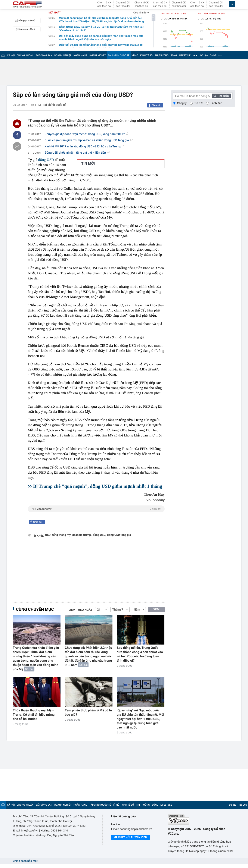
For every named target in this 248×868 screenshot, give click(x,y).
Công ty (182, 103)
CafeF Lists (216, 55)
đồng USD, (99, 535)
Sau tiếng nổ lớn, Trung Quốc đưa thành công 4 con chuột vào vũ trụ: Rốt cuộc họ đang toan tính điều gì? (140, 654)
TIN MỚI (88, 164)
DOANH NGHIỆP (63, 55)
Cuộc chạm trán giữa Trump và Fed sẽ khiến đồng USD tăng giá (89, 140)
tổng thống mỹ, (62, 535)
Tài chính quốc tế (54, 105)
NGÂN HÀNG (80, 55)
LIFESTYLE (185, 55)
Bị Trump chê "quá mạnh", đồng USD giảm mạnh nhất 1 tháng (98, 486)
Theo (96, 509)
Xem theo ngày (81, 610)
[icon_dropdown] (232, 4)
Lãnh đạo (216, 103)
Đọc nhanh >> (141, 13)
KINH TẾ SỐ (146, 55)
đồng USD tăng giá (119, 535)
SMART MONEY (98, 55)
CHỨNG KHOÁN (25, 55)
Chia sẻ (156, 105)
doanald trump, (82, 535)
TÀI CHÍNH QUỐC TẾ (119, 55)
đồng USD (46, 160)
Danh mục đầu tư (25, 29)
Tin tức (199, 103)
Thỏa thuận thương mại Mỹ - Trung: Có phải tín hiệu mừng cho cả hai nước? (34, 715)
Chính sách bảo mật (25, 861)
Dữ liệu (204, 55)
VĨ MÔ (135, 55)
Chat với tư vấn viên (131, 837)
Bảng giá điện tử (25, 21)
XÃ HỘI (11, 55)
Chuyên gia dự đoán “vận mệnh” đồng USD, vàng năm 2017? (86, 134)
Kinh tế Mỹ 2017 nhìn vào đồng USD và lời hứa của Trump (85, 147)
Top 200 (243, 805)
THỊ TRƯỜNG (162, 55)
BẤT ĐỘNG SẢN (44, 55)
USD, (48, 535)
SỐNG (174, 55)
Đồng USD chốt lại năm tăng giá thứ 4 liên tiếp (77, 153)
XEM (156, 610)
